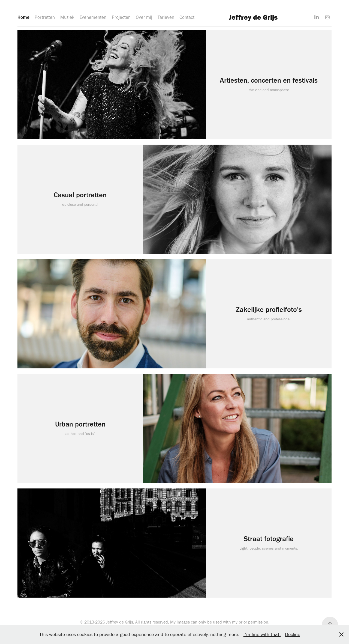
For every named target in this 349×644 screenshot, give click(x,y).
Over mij (144, 17)
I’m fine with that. (262, 634)
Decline (293, 634)
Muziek (67, 17)
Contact (187, 17)
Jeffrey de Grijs (253, 17)
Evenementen (93, 17)
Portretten (45, 17)
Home (23, 17)
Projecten (121, 17)
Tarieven (166, 17)
